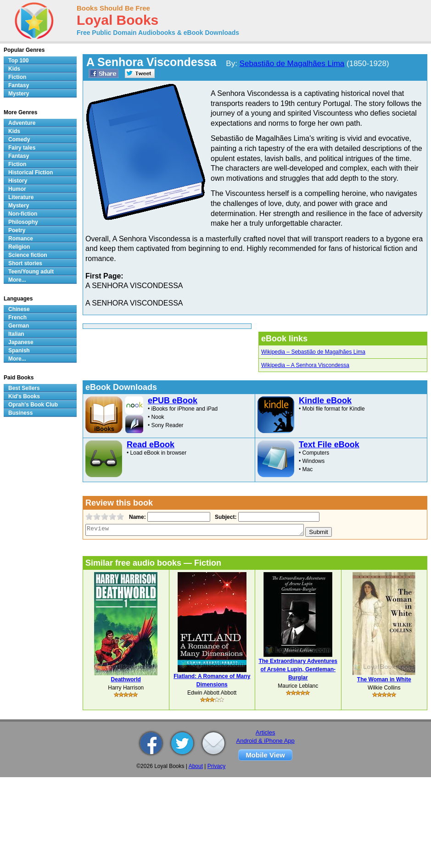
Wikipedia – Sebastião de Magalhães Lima (313, 352)
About (196, 766)
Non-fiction (23, 214)
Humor (17, 189)
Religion (19, 247)
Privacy (216, 766)
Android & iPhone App (266, 741)
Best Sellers (24, 388)
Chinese (19, 309)
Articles (266, 732)
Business (20, 413)
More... (17, 280)
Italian (16, 334)
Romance (21, 239)
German (19, 326)
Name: (137, 517)
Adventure (22, 123)
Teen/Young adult (31, 272)
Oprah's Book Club (33, 405)
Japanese (21, 342)
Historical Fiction (31, 172)
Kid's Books (24, 396)
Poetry (17, 230)
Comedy (19, 139)
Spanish (19, 351)
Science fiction (28, 255)
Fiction (17, 77)
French (17, 317)
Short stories (25, 263)
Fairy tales (22, 148)
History (18, 181)
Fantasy (19, 85)
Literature (21, 197)
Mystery (19, 94)
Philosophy (23, 222)
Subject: (225, 517)
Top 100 (18, 61)
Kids (14, 69)
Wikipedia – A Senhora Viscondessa (305, 365)
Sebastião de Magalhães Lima (292, 64)
